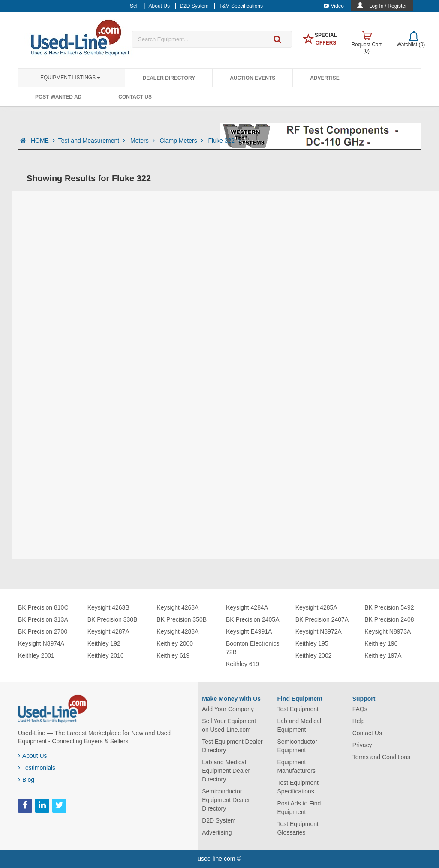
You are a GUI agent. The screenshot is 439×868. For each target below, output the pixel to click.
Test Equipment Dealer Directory (232, 746)
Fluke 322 (224, 141)
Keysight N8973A (388, 631)
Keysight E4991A (249, 631)
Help (359, 721)
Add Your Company (228, 709)
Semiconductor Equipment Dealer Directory (226, 800)
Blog (26, 780)
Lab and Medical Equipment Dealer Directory (226, 771)
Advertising (217, 832)
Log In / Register (388, 6)
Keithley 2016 (106, 655)
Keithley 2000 (175, 643)
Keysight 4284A (247, 607)
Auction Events (253, 78)
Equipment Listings (70, 78)
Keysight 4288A (177, 631)
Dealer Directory (169, 78)
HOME (43, 141)
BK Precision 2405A (253, 619)
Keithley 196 (381, 643)
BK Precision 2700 (43, 631)
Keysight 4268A (177, 607)
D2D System (219, 820)
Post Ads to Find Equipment (299, 808)
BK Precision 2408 (389, 619)
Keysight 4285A (316, 607)
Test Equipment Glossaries (298, 828)
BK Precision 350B (182, 619)
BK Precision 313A (43, 619)
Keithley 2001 (36, 655)
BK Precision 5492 (389, 607)
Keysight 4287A (108, 631)
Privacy (362, 745)
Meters (143, 141)
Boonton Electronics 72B (253, 648)
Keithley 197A (383, 655)
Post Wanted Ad (58, 97)
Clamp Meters (182, 141)
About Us (33, 756)
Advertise (325, 78)
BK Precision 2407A (322, 619)
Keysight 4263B (108, 607)
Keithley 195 (312, 643)
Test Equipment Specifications (298, 787)
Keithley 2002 (314, 655)
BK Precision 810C (43, 607)
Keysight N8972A (319, 631)
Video (334, 6)
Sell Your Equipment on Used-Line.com (229, 725)
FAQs (360, 709)
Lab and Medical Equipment (299, 725)
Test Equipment (298, 709)
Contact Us (135, 97)
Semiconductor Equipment (297, 746)
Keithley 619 (173, 655)
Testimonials (37, 768)
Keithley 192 (104, 643)
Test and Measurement (93, 141)
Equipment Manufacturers (296, 766)
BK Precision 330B (113, 619)
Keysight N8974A (41, 643)
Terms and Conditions (381, 757)
